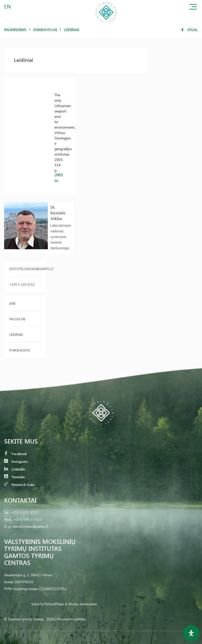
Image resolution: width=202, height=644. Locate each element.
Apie (12, 303)
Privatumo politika (71, 619)
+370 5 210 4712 (22, 284)
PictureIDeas (54, 604)
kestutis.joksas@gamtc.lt (25, 269)
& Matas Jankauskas (81, 604)
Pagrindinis (15, 30)
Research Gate (19, 484)
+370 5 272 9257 (24, 512)
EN (8, 6)
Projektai (17, 319)
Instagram (16, 461)
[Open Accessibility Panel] (191, 633)
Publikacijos (20, 350)
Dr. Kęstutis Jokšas (58, 213)
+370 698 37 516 (27, 519)
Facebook (15, 454)
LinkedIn (15, 469)
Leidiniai (16, 334)
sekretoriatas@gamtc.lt (30, 526)
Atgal (190, 30)
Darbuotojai (45, 30)
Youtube (14, 477)
